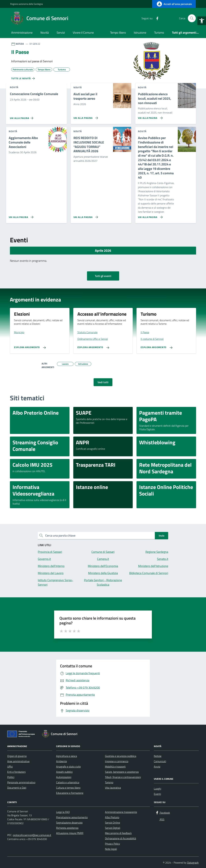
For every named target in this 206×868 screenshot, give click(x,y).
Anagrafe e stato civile (68, 767)
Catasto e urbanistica (68, 782)
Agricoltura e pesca (67, 756)
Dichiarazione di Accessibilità (120, 838)
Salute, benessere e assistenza (122, 772)
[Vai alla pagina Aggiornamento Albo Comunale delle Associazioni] (20, 216)
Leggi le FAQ (63, 812)
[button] (202, 21)
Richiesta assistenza (67, 828)
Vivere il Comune (83, 33)
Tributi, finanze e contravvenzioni (123, 777)
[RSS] (163, 18)
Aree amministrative (18, 761)
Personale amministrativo (21, 782)
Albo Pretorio (112, 817)
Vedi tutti (103, 382)
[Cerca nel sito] (192, 18)
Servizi (61, 33)
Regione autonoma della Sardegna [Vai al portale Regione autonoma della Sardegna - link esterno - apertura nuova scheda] (26, 4)
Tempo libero (118, 33)
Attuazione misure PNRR (70, 833)
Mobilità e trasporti (115, 767)
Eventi (157, 794)
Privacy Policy (112, 844)
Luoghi (157, 789)
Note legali (111, 849)
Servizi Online (112, 823)
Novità (45, 33)
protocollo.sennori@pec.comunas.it (32, 835)
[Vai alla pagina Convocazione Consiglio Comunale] (22, 117)
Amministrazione (22, 33)
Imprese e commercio (117, 761)
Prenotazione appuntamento (72, 817)
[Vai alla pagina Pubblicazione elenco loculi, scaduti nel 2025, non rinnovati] (150, 117)
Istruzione (140, 33)
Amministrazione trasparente (121, 812)
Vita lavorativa (113, 788)
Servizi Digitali (113, 828)
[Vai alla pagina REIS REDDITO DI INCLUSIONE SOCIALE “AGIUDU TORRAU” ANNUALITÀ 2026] (85, 216)
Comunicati (160, 761)
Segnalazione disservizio (69, 823)
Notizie (158, 756)
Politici (11, 777)
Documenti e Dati (17, 788)
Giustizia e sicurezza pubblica (121, 756)
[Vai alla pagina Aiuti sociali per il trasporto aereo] (85, 117)
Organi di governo (17, 756)
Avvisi (157, 767)
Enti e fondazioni (16, 772)
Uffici (10, 767)
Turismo (159, 33)
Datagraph (193, 863)
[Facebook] (156, 18)
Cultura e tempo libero (68, 788)
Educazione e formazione (70, 793)
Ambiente (61, 761)
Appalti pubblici (64, 772)
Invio (162, 536)
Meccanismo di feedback (118, 833)
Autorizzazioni (64, 777)
